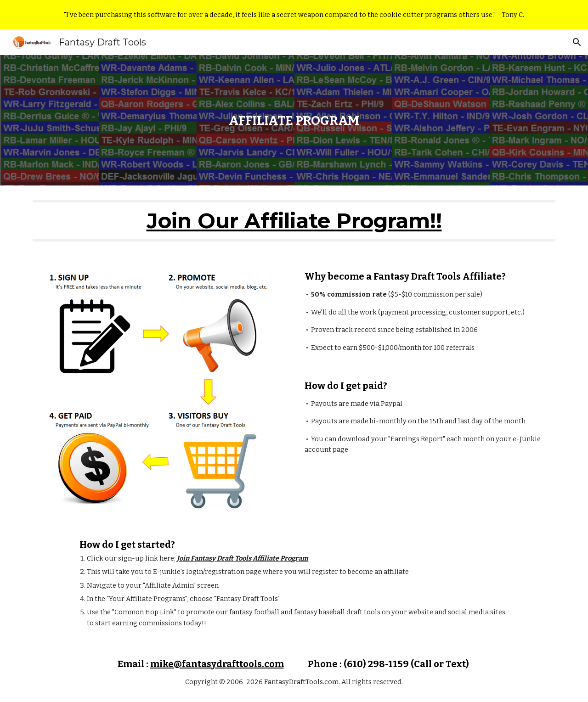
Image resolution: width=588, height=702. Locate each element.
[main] (294, 121)
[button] (577, 42)
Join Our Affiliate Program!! (294, 221)
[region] (294, 15)
